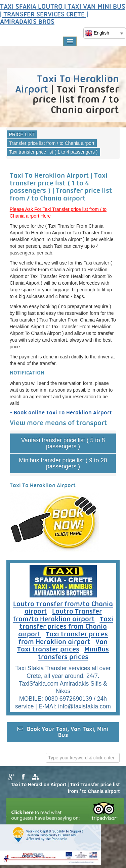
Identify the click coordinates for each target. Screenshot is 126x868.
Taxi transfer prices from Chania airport (66, 627)
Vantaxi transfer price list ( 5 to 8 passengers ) (63, 443)
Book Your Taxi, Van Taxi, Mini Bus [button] (63, 732)
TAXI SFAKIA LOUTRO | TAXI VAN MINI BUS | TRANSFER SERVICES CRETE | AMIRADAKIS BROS (63, 15)
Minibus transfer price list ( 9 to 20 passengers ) (63, 463)
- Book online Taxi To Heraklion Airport (61, 413)
